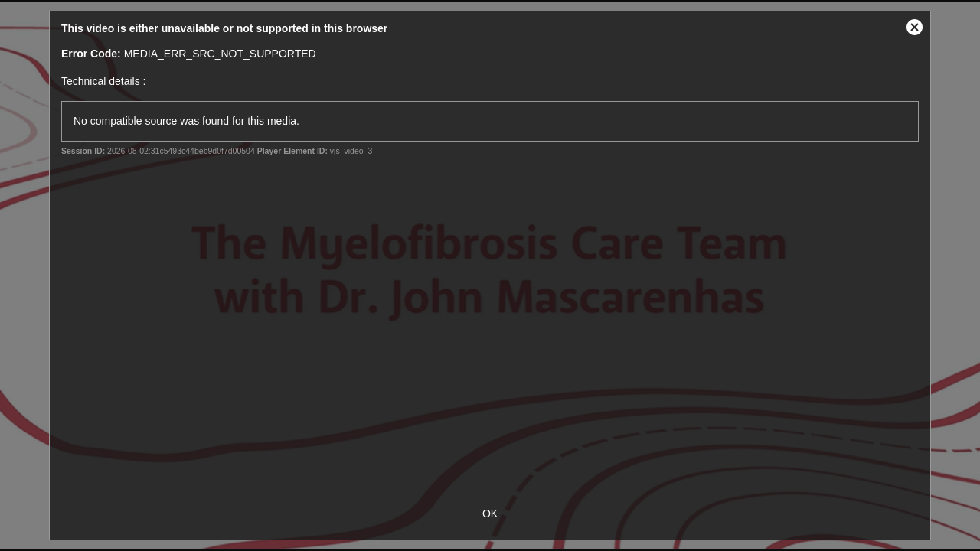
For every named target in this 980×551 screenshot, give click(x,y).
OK (490, 514)
